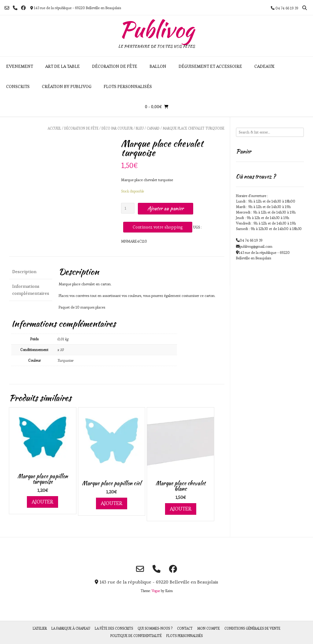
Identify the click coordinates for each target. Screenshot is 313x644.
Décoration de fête (115, 66)
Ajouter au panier (166, 208)
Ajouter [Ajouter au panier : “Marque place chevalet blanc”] (181, 509)
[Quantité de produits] (128, 208)
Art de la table (63, 66)
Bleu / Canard (148, 128)
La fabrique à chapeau (71, 628)
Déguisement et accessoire (210, 66)
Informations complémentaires (31, 290)
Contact (185, 628)
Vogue (156, 591)
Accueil (54, 128)
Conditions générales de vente (252, 628)
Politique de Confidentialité (136, 636)
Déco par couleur (117, 128)
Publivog (156, 29)
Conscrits (18, 86)
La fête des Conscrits (114, 628)
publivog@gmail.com (256, 246)
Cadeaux (264, 66)
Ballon (158, 66)
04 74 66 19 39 (251, 240)
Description (24, 271)
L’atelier (40, 628)
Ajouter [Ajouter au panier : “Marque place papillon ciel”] (112, 503)
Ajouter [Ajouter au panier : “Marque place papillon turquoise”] (42, 502)
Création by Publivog (67, 86)
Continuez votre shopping (158, 227)
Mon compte (208, 628)
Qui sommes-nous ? (155, 628)
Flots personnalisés (128, 86)
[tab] (31, 272)
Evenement (20, 66)
